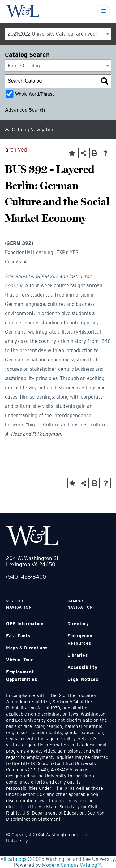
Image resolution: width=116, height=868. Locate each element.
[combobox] (58, 34)
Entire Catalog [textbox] (24, 66)
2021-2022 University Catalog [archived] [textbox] (53, 34)
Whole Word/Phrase (35, 94)
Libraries (78, 655)
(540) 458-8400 (26, 577)
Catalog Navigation (33, 130)
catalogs (17, 859)
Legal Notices (83, 679)
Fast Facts (18, 636)
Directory (78, 624)
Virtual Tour (20, 660)
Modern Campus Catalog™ (71, 865)
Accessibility (82, 667)
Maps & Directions (27, 648)
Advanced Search (25, 110)
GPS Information (25, 624)
